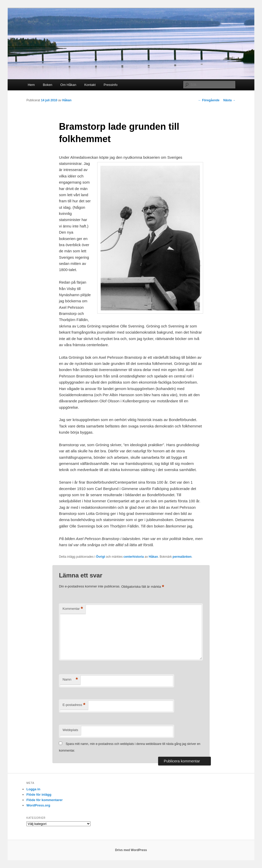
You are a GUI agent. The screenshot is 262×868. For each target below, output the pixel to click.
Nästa (230, 100)
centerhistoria (134, 557)
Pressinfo (111, 85)
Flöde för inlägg (39, 795)
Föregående (209, 100)
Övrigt (100, 557)
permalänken (182, 557)
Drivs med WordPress (131, 850)
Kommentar (73, 609)
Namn (70, 680)
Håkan (67, 100)
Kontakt (90, 85)
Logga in (33, 789)
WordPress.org (38, 805)
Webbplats (70, 730)
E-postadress (74, 705)
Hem (31, 85)
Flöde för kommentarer (45, 800)
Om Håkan (68, 85)
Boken (47, 85)
